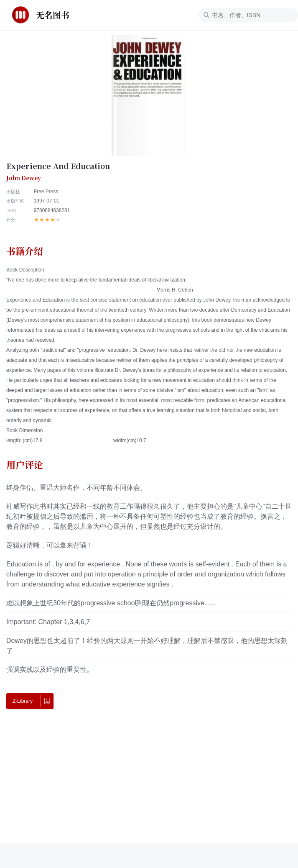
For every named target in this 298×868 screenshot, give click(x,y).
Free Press (46, 192)
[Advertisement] (149, 784)
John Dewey (24, 178)
